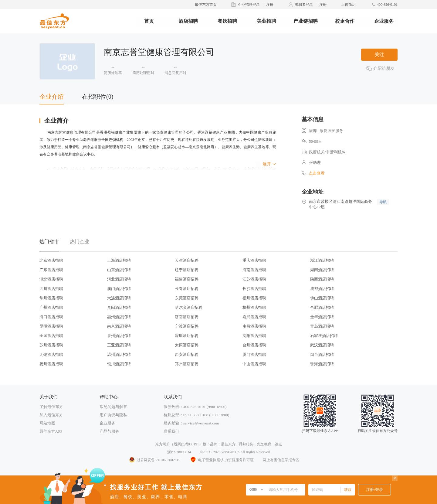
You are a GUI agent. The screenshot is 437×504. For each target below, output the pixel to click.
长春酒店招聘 (187, 289)
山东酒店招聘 (119, 270)
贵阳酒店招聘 (119, 307)
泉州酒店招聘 (119, 336)
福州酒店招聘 (254, 298)
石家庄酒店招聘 (324, 336)
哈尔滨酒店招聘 (189, 307)
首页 (149, 21)
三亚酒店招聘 (119, 345)
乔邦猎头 (246, 444)
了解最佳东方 (51, 407)
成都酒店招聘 (322, 289)
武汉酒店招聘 (322, 345)
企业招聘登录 (249, 5)
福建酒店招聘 (187, 279)
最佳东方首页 (206, 5)
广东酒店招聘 (51, 270)
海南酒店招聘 (254, 270)
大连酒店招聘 (119, 298)
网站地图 (47, 423)
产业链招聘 (306, 21)
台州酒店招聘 (254, 345)
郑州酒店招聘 (187, 364)
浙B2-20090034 (179, 452)
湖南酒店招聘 (322, 270)
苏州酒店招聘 (51, 345)
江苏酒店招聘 (254, 279)
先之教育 (264, 444)
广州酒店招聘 (51, 307)
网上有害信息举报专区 (281, 460)
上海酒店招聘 (119, 260)
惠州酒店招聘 (119, 317)
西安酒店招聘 (187, 354)
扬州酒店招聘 (51, 364)
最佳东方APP (51, 431)
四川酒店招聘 (51, 289)
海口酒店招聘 (51, 317)
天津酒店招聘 (187, 260)
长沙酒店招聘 (254, 289)
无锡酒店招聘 (51, 354)
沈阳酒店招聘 (254, 336)
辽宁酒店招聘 (187, 270)
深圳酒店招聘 (187, 336)
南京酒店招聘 (119, 326)
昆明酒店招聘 (51, 326)
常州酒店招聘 (51, 298)
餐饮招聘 (227, 21)
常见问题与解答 (113, 407)
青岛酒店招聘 (322, 326)
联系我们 (171, 431)
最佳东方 (228, 444)
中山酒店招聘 (254, 364)
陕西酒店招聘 (322, 279)
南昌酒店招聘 (254, 326)
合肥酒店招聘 (322, 307)
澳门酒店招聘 (119, 289)
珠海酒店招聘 (322, 364)
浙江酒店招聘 (322, 260)
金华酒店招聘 (322, 317)
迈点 (278, 444)
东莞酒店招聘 (187, 298)
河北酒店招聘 (119, 279)
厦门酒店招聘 (254, 354)
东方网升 (163, 444)
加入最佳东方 (51, 415)
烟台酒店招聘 (322, 354)
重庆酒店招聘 (254, 260)
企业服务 (384, 21)
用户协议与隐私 (113, 415)
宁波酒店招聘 (187, 326)
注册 (270, 5)
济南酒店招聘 (187, 317)
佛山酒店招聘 (322, 298)
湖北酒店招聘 (51, 279)
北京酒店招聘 (51, 260)
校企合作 (345, 21)
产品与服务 (109, 431)
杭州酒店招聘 (254, 307)
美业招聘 (266, 21)
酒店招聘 (188, 21)
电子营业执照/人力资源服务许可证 (222, 460)
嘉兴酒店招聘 (254, 317)
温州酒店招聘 (119, 354)
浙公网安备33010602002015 (154, 460)
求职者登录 (304, 5)
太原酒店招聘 (187, 345)
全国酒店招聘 (51, 336)
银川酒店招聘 (119, 364)
